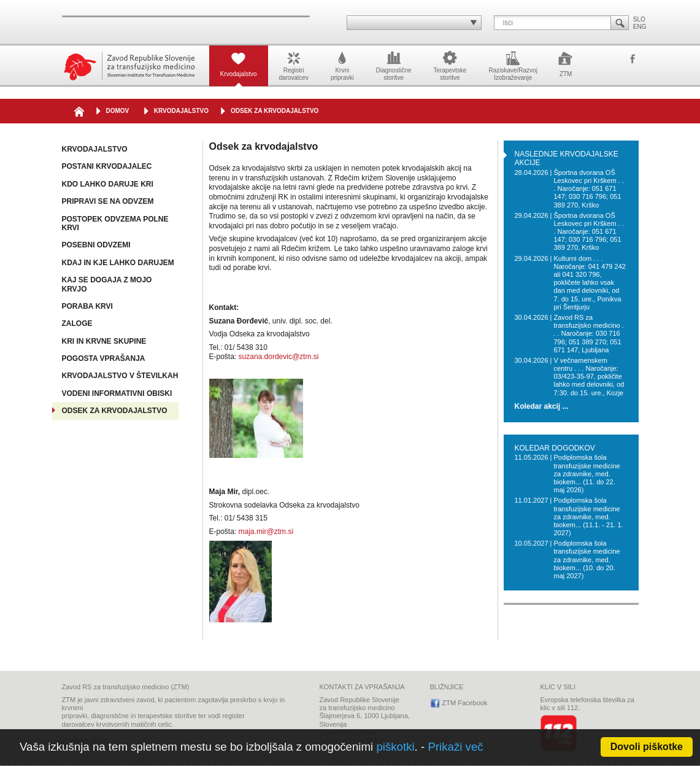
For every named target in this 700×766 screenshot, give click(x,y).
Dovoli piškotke (647, 747)
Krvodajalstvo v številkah (120, 376)
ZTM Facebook (633, 60)
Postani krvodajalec (107, 166)
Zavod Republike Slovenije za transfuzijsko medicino (129, 66)
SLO (639, 19)
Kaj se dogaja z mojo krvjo (107, 284)
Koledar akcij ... (542, 407)
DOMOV (118, 111)
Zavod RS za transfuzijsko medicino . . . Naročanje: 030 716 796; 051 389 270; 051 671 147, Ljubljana (588, 334)
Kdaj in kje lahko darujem (118, 263)
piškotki (395, 747)
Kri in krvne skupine (104, 341)
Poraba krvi (87, 306)
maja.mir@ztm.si (266, 532)
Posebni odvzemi (96, 245)
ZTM (566, 63)
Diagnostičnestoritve (394, 65)
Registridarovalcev (294, 65)
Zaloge (77, 323)
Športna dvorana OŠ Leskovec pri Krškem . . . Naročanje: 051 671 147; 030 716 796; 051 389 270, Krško (588, 189)
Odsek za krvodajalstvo (275, 111)
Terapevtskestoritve (450, 65)
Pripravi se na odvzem (108, 201)
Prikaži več (455, 747)
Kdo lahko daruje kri (108, 184)
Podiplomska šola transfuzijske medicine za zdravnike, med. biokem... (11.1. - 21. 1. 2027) (588, 516)
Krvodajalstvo (239, 63)
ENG (640, 27)
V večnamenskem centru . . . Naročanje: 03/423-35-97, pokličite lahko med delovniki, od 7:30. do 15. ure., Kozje (589, 377)
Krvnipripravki (342, 65)
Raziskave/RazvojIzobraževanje (513, 65)
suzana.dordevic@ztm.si (279, 357)
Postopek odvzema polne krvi (115, 224)
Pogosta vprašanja (104, 358)
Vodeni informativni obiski (117, 393)
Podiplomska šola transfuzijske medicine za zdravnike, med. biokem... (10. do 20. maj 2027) (587, 559)
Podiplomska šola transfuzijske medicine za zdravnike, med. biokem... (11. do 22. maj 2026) (587, 474)
